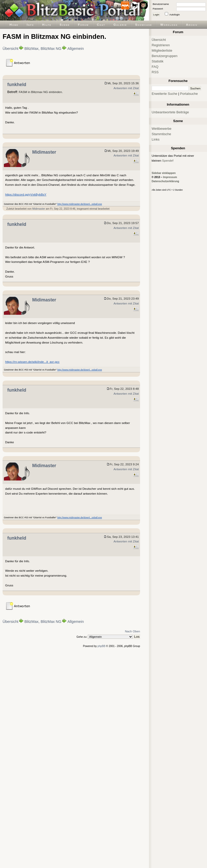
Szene (65, 25)
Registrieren (161, 45)
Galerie (120, 25)
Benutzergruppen (165, 56)
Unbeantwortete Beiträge (170, 112)
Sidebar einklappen (164, 173)
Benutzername (161, 4)
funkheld (17, 85)
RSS (155, 72)
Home (14, 25)
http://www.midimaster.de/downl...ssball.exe (80, 204)
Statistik (158, 61)
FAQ (155, 67)
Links (156, 139)
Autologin (175, 15)
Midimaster (44, 152)
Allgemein (76, 49)
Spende (167, 160)
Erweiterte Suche (165, 94)
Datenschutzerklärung (165, 181)
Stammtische (161, 134)
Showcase (144, 25)
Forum (83, 25)
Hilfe (47, 25)
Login (156, 15)
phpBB (102, 646)
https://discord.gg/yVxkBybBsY (26, 194)
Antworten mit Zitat (126, 88)
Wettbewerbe (162, 129)
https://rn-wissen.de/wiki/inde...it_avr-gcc (32, 362)
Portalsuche (189, 94)
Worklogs (169, 25)
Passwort (158, 9)
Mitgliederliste (162, 50)
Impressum (170, 177)
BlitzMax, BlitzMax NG (43, 49)
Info (30, 25)
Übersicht (10, 49)
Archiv (192, 25)
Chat (101, 25)
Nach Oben (132, 631)
